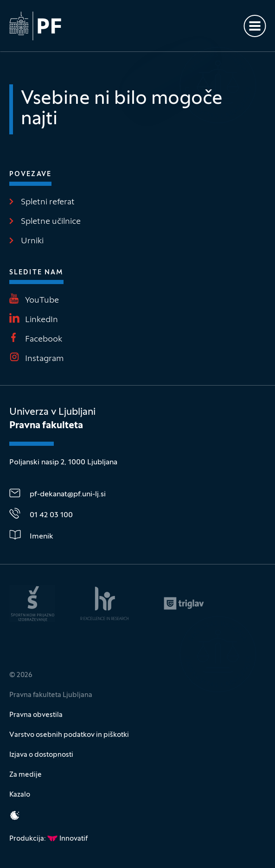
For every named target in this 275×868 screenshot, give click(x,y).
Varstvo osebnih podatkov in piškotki (69, 735)
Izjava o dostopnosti (41, 755)
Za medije (26, 775)
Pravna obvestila (36, 715)
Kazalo (20, 795)
